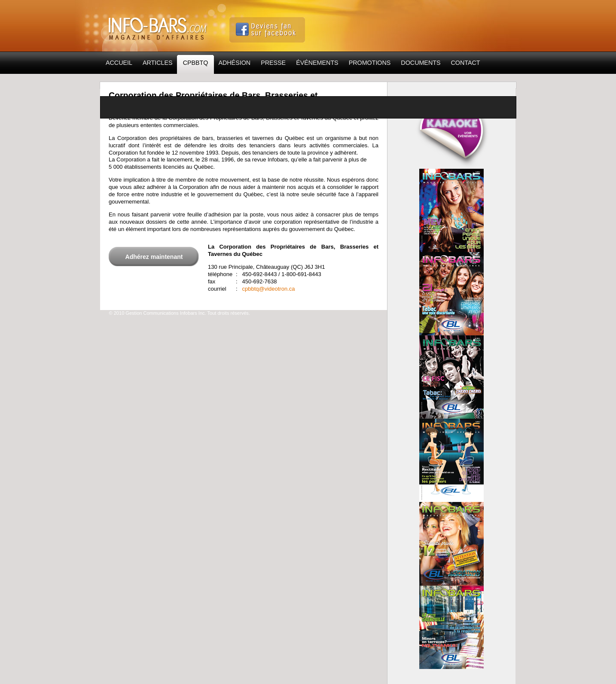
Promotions (370, 63)
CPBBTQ (196, 65)
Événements (317, 63)
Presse (273, 63)
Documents (421, 63)
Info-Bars (159, 26)
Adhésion (234, 63)
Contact (466, 63)
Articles (158, 63)
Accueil (119, 63)
